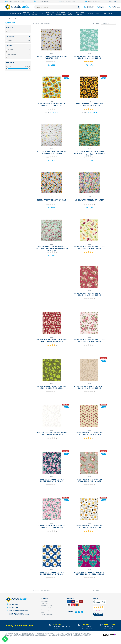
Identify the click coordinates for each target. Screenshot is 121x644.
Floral (47, 54)
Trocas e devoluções (46, 469)
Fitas (42, 14)
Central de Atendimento (47, 475)
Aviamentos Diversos (80, 14)
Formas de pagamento (47, 471)
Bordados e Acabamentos (62, 14)
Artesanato (106, 14)
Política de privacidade (47, 466)
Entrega (43, 473)
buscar (79, 7)
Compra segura (45, 464)
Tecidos (115, 14)
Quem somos (44, 462)
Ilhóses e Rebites (71, 14)
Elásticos (89, 14)
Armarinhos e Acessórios (51, 14)
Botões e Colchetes (28, 14)
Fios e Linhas (36, 14)
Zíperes (98, 14)
